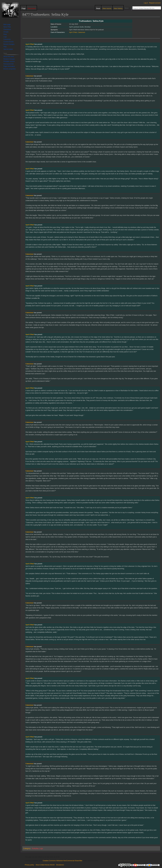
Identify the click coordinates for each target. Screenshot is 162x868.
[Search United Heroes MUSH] (145, 8)
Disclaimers (60, 865)
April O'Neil (73, 32)
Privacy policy (29, 865)
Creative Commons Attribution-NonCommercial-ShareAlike (62, 861)
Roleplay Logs (37, 848)
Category (27, 848)
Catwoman (81, 32)
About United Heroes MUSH (45, 865)
